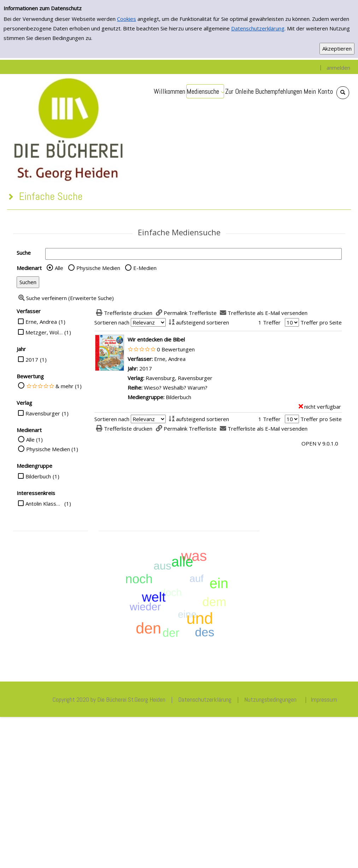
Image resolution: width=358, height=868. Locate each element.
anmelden (338, 68)
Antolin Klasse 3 (44, 504)
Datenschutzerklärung (258, 28)
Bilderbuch (38, 476)
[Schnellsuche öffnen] (343, 93)
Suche (24, 253)
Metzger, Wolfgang (44, 332)
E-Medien (145, 268)
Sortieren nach (112, 322)
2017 (32, 360)
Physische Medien (98, 268)
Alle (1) (34, 439)
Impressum (324, 699)
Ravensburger (43, 413)
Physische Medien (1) (52, 449)
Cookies (127, 19)
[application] (205, 91)
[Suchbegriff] (193, 254)
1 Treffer (269, 322)
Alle (59, 268)
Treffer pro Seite (321, 322)
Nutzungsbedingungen (270, 699)
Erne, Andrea (41, 322)
